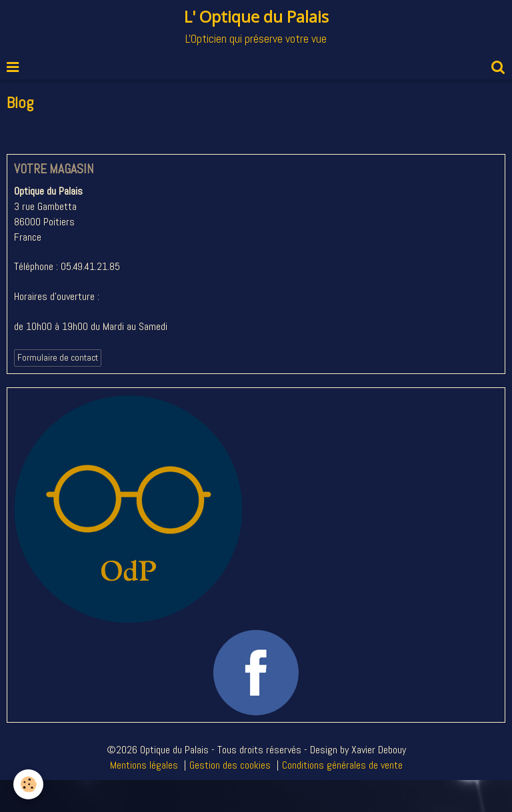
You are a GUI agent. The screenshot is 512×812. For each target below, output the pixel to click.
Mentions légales (144, 765)
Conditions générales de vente (342, 765)
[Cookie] (28, 784)
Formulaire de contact (58, 358)
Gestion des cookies (230, 765)
